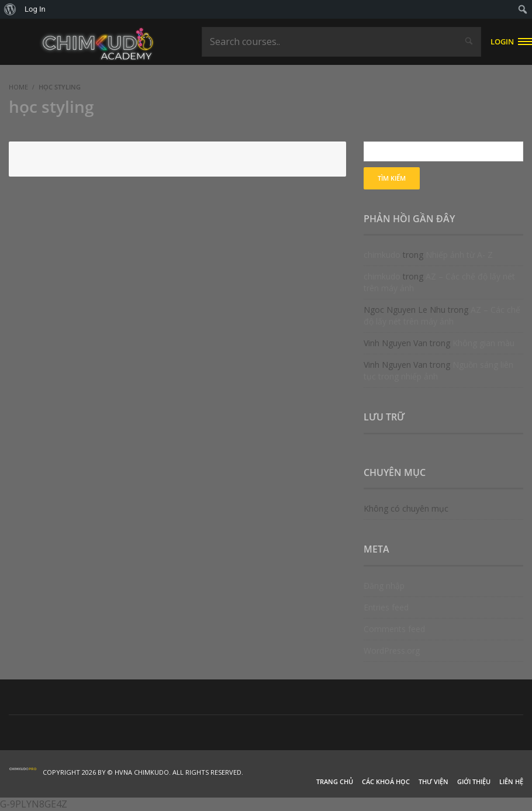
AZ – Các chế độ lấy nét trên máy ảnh (442, 315)
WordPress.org (392, 650)
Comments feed (394, 629)
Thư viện (433, 781)
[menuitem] (10, 9)
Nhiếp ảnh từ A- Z (459, 255)
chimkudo (382, 255)
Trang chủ (335, 781)
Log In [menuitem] (35, 9)
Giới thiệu (474, 781)
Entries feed (386, 607)
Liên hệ (511, 781)
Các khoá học (386, 781)
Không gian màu (483, 343)
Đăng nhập (384, 586)
